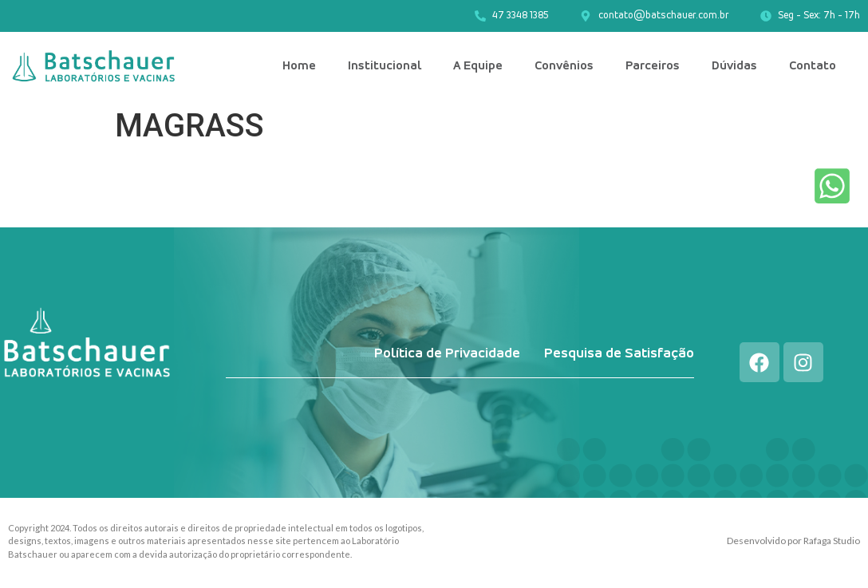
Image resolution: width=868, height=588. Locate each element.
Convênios (564, 66)
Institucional (385, 66)
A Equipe (478, 66)
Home (299, 66)
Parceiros (653, 66)
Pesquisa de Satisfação (619, 354)
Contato (813, 66)
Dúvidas (734, 66)
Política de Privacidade (447, 354)
